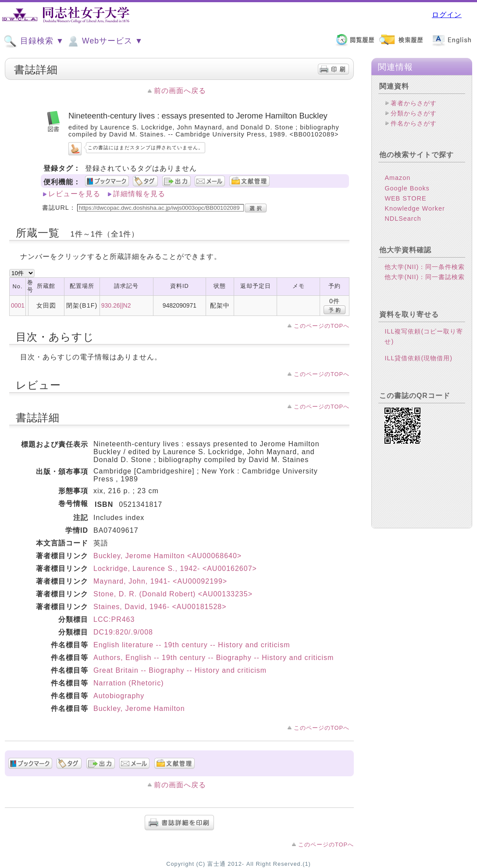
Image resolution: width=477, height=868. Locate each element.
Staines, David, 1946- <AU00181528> (160, 607)
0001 (18, 305)
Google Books (407, 188)
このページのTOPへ (322, 326)
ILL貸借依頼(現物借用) (418, 358)
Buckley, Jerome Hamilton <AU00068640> (167, 556)
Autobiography (119, 696)
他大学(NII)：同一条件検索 (425, 267)
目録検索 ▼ (34, 41)
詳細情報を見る (139, 194)
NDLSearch (403, 219)
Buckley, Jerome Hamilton (139, 708)
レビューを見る (74, 194)
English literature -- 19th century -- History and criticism (192, 645)
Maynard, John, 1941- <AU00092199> (160, 581)
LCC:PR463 (114, 619)
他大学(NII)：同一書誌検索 (425, 277)
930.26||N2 (116, 305)
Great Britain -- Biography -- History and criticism (180, 670)
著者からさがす (414, 103)
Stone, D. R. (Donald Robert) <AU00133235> (173, 594)
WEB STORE (405, 198)
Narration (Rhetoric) (128, 683)
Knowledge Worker (415, 208)
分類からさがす (414, 113)
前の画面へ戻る (180, 91)
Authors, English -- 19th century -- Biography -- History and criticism (214, 658)
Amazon (397, 178)
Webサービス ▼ (105, 41)
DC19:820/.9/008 (123, 632)
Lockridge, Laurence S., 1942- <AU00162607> (175, 569)
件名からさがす (414, 123)
